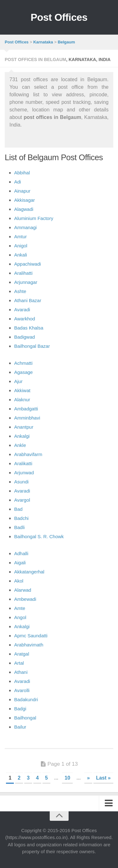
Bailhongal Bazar (32, 346)
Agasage (23, 372)
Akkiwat (22, 390)
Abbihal (22, 173)
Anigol (21, 246)
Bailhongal (25, 718)
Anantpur (24, 427)
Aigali (20, 563)
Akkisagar (25, 200)
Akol (19, 581)
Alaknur (22, 400)
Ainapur (22, 191)
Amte (20, 608)
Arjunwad (24, 473)
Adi (18, 182)
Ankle (20, 445)
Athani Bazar (28, 300)
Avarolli (22, 690)
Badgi (20, 709)
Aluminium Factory (34, 218)
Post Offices (59, 17)
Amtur (20, 237)
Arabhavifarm (28, 454)
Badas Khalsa (29, 328)
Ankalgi (22, 436)
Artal (19, 663)
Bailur (20, 727)
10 (67, 778)
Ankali (21, 255)
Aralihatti (23, 273)
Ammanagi (25, 227)
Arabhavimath (29, 645)
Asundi (21, 482)
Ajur (18, 381)
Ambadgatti (26, 409)
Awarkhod (25, 319)
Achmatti (23, 363)
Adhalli (21, 553)
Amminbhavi (27, 418)
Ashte (20, 291)
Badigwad (25, 337)
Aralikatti (23, 463)
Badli (19, 527)
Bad (18, 509)
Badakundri (26, 699)
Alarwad (23, 590)
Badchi (21, 518)
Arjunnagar (26, 282)
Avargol (22, 500)
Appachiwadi (28, 264)
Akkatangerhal (29, 572)
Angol (20, 617)
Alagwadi (24, 209)
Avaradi (22, 310)
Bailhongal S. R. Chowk (39, 536)
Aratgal (22, 654)
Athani (21, 672)
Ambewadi (25, 599)
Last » (103, 778)
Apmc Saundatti (31, 636)
